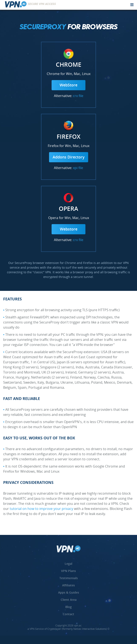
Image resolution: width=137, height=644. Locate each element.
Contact (68, 614)
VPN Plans (68, 571)
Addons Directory (69, 157)
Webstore (69, 229)
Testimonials (69, 578)
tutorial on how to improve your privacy (41, 509)
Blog (68, 607)
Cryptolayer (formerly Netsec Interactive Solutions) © (78, 629)
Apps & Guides (69, 593)
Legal (68, 564)
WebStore (68, 85)
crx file (78, 96)
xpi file (78, 168)
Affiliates (68, 586)
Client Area (69, 600)
